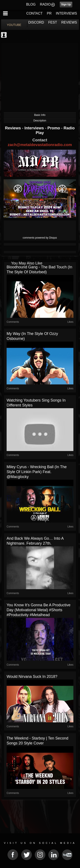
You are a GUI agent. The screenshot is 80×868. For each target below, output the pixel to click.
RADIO (45, 4)
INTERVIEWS (66, 13)
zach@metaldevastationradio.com (40, 145)
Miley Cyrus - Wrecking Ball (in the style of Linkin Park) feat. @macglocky (37, 472)
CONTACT (34, 13)
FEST (53, 22)
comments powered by (40, 238)
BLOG (31, 4)
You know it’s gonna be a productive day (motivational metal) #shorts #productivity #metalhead (39, 610)
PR (49, 13)
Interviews (35, 128)
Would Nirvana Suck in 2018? (32, 677)
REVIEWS (69, 22)
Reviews (13, 128)
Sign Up (66, 4)
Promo (54, 128)
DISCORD (36, 22)
